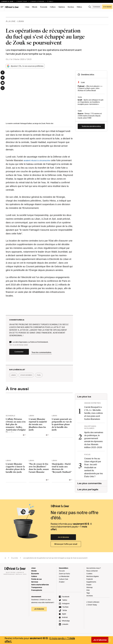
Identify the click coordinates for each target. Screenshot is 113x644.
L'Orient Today (22, 1)
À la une (62, 572)
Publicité (90, 580)
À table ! (50, 1)
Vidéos (79, 7)
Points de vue (36, 580)
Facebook (66, 598)
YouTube (65, 608)
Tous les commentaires (51, 353)
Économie (44, 7)
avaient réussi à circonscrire (38, 160)
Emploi (89, 586)
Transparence (37, 588)
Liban (27, 7)
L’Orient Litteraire (37, 1)
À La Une (11, 21)
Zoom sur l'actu (64, 575)
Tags (88, 594)
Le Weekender (64, 577)
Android (65, 618)
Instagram (66, 605)
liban (14, 377)
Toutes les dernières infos (91, 126)
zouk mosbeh (29, 377)
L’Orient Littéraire (93, 603)
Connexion (97, 7)
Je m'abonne (100, 640)
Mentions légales (93, 577)
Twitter (65, 601)
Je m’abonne (107, 7)
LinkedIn (65, 625)
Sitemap (89, 588)
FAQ (88, 591)
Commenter (23, 354)
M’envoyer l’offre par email (66, 545)
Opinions (62, 7)
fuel (44, 377)
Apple (64, 615)
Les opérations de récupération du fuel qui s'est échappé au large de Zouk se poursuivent (55, 559)
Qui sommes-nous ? (94, 569)
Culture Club (63, 580)
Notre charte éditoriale (40, 586)
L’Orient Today (92, 606)
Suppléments (91, 583)
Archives (90, 597)
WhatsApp (66, 622)
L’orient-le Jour (7, 1)
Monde (35, 7)
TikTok (65, 612)
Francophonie (37, 591)
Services (71, 7)
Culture (53, 7)
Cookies (89, 575)
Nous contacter (92, 572)
